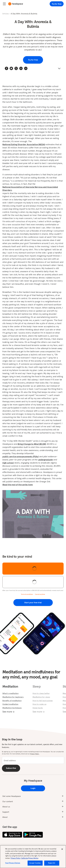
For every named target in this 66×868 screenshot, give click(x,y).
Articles (6, 14)
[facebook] (7, 68)
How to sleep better (41, 693)
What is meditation (10, 693)
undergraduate (46, 460)
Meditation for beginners (13, 697)
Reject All (52, 863)
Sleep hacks (38, 708)
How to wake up (39, 704)
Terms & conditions (27, 594)
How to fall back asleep (43, 701)
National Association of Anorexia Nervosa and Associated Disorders (30, 189)
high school (8, 463)
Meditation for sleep (41, 697)
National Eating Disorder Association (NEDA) (24, 144)
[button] (26, 68)
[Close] (62, 849)
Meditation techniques (12, 708)
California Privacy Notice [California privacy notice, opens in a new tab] (30, 858)
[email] (33, 760)
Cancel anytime (40, 594)
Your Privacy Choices (13, 863)
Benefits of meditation (12, 701)
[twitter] (11, 68)
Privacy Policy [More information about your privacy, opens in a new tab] (15, 858)
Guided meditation (10, 704)
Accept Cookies (35, 863)
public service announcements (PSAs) (21, 456)
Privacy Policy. (35, 754)
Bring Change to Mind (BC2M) (32, 444)
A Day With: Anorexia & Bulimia (24, 14)
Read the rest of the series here (18, 485)
